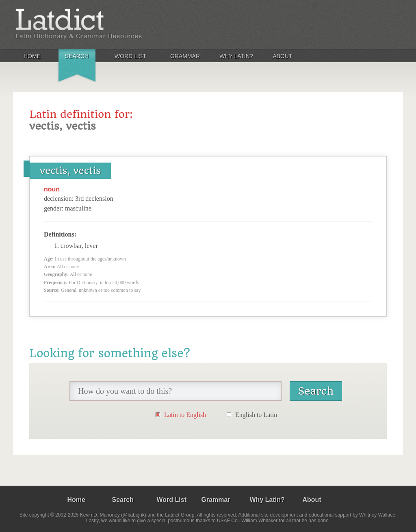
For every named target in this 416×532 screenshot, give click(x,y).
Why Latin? (236, 56)
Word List (130, 56)
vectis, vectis (70, 171)
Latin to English (185, 415)
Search (77, 56)
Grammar (185, 56)
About (282, 56)
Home (32, 56)
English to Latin (256, 415)
